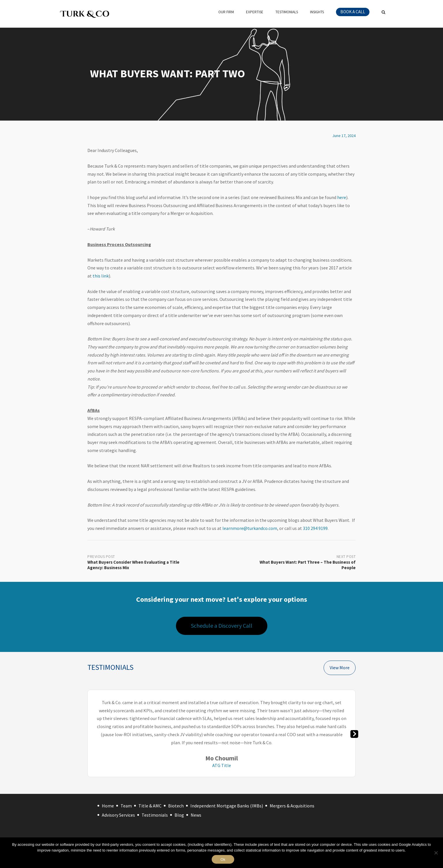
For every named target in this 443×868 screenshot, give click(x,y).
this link (101, 276)
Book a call (353, 12)
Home (108, 806)
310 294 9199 (315, 528)
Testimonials (287, 12)
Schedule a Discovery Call (222, 626)
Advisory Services (118, 815)
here (342, 197)
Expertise (255, 12)
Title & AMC (150, 806)
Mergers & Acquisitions (292, 806)
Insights (317, 12)
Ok (223, 859)
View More (340, 668)
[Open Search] (383, 13)
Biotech (176, 806)
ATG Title (222, 765)
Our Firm (226, 12)
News (196, 815)
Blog (179, 815)
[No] (436, 853)
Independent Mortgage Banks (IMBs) (227, 806)
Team (126, 806)
